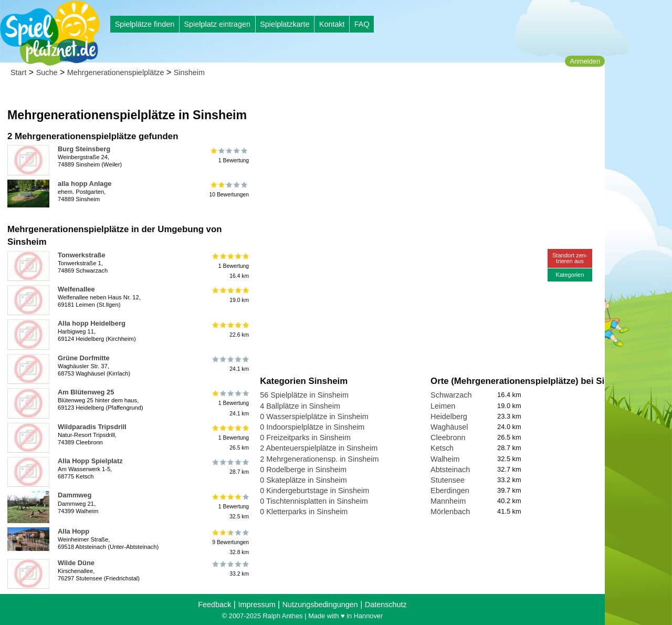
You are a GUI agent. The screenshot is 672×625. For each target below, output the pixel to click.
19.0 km (230, 295)
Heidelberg (449, 416)
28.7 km (230, 467)
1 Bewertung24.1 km (230, 403)
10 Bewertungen (229, 190)
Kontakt (332, 24)
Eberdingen (450, 491)
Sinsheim (189, 72)
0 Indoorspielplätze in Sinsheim (312, 427)
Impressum (256, 605)
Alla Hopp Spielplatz (90, 461)
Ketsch (442, 448)
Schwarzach (451, 395)
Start (18, 72)
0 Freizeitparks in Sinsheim (305, 437)
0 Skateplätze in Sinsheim (303, 480)
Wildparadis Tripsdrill (92, 427)
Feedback (214, 605)
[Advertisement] (379, 100)
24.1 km (230, 364)
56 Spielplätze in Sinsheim (304, 395)
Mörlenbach (450, 512)
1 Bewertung (230, 155)
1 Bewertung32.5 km (230, 506)
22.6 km (230, 329)
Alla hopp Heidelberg (92, 323)
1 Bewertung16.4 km (230, 266)
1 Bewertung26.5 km (230, 438)
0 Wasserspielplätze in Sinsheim (314, 416)
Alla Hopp (73, 531)
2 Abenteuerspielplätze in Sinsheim (319, 448)
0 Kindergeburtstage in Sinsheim (314, 491)
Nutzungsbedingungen (320, 605)
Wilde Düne (76, 563)
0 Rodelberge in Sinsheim (303, 470)
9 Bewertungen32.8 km (230, 542)
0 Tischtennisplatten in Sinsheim (314, 501)
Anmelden (585, 61)
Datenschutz (386, 605)
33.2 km (230, 569)
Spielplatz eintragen (217, 24)
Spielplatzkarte (285, 24)
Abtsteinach (450, 470)
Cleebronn (448, 437)
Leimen (443, 406)
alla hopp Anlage (85, 184)
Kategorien (570, 275)
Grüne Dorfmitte (84, 358)
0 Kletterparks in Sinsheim (304, 512)
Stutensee (448, 480)
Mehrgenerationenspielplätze (116, 72)
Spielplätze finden (145, 24)
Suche (47, 72)
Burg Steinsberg (84, 149)
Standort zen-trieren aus (570, 258)
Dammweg (75, 495)
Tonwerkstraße (82, 255)
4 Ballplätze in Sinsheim (300, 406)
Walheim (445, 459)
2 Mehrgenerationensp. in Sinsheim (319, 459)
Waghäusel (449, 427)
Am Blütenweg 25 (86, 392)
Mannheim (448, 501)
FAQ (362, 24)
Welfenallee (76, 289)
